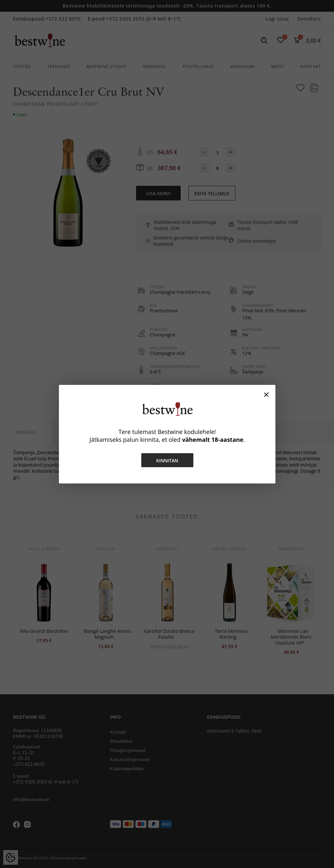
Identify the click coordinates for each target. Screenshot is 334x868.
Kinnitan (167, 461)
